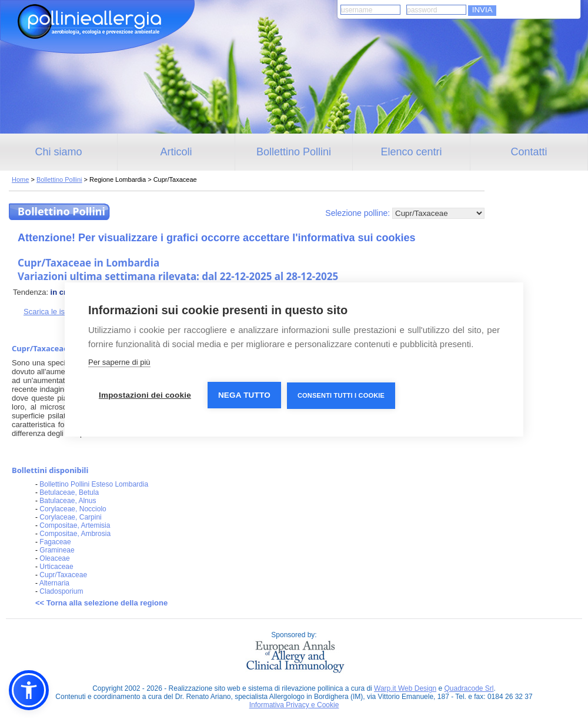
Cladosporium (61, 591)
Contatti (529, 152)
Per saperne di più (119, 362)
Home (20, 179)
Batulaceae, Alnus (68, 501)
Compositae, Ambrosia (75, 534)
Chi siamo (58, 152)
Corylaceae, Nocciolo (73, 509)
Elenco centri (411, 152)
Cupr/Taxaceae (63, 575)
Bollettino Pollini (294, 152)
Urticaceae (56, 567)
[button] (29, 690)
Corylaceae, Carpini (70, 517)
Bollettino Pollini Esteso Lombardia (94, 484)
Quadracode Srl (469, 688)
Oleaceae (54, 558)
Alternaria (54, 583)
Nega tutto (244, 395)
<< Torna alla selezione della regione (101, 603)
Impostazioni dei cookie (145, 395)
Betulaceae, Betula (69, 492)
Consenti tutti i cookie (341, 395)
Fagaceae (55, 542)
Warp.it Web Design (405, 688)
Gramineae (57, 550)
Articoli (176, 152)
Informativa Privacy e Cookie (294, 705)
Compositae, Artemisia (75, 525)
